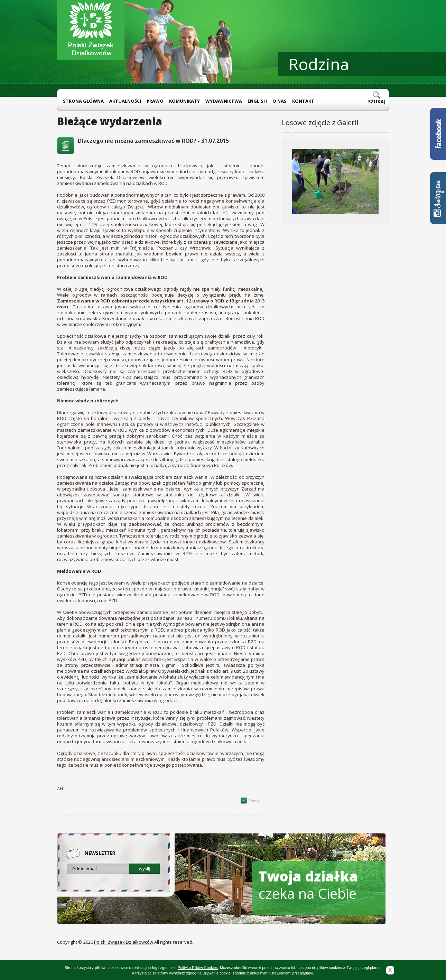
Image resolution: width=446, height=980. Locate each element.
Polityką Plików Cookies (198, 968)
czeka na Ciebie (308, 885)
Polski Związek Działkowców (124, 942)
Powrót (251, 801)
